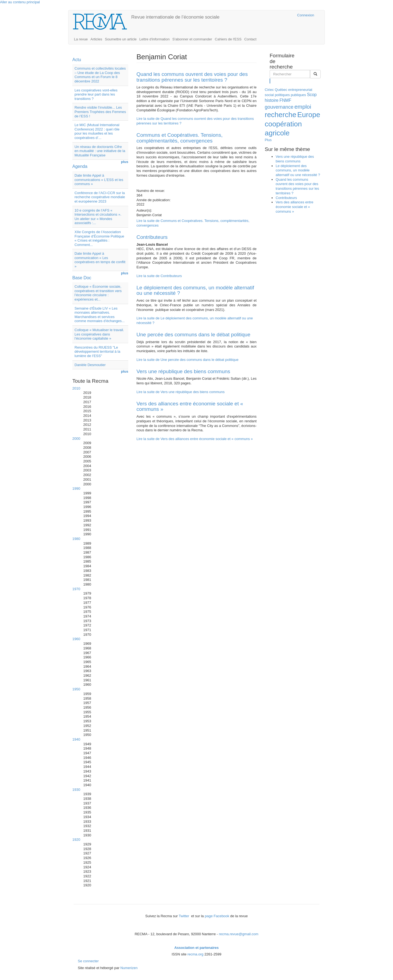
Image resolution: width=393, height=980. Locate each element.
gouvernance (279, 107)
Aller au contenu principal (20, 2)
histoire (272, 100)
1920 (76, 840)
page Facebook (217, 916)
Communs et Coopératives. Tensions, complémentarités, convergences (179, 138)
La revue (81, 39)
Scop (312, 95)
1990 (76, 488)
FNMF (285, 100)
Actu (77, 60)
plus (125, 162)
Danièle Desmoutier (90, 365)
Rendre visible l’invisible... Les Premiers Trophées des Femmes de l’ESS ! (100, 112)
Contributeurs (152, 237)
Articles (96, 39)
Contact (250, 39)
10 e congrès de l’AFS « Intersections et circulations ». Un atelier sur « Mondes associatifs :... (98, 217)
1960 (76, 639)
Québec (281, 90)
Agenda (80, 166)
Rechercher (270, 81)
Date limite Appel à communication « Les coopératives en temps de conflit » (100, 260)
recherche (281, 115)
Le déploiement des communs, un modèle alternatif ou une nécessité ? (195, 290)
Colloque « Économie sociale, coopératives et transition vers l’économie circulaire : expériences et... (98, 293)
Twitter (184, 916)
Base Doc (82, 278)
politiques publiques (290, 95)
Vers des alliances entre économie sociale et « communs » (190, 406)
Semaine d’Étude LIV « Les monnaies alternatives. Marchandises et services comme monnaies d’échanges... (100, 315)
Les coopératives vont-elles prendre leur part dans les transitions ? (96, 94)
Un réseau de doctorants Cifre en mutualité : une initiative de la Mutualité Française (100, 151)
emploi (303, 107)
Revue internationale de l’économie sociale (175, 17)
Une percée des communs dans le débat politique (193, 335)
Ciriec (269, 90)
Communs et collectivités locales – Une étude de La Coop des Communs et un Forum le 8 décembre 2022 (100, 75)
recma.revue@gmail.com (239, 934)
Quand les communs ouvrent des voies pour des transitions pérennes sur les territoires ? (192, 77)
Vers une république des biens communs (183, 371)
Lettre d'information (155, 39)
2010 (76, 388)
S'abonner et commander (192, 39)
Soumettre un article (121, 39)
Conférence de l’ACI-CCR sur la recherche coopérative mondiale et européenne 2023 (100, 197)
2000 (76, 439)
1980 (76, 539)
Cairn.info (269, 15)
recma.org (196, 954)
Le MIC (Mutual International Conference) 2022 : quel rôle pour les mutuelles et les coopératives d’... (97, 131)
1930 (76, 790)
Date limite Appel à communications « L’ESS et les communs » (99, 180)
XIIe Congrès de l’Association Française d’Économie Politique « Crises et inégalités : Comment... (99, 238)
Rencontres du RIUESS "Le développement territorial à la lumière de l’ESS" (97, 352)
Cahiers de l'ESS (228, 39)
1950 (76, 689)
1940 (76, 739)
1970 (76, 589)
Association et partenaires (197, 948)
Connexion (306, 15)
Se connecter (88, 961)
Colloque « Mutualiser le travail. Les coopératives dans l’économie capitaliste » (99, 334)
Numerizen (129, 968)
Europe (309, 115)
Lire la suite (159, 276)
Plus (268, 140)
